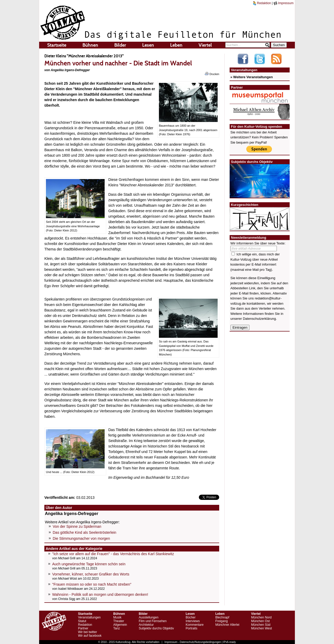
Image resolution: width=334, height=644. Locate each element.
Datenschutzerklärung (259, 319)
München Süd (261, 625)
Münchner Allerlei (227, 625)
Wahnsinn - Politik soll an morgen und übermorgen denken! (100, 594)
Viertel (205, 45)
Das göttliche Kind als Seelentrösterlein (85, 532)
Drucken (212, 74)
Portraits (191, 628)
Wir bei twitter (88, 632)
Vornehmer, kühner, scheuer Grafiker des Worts (91, 574)
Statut (82, 621)
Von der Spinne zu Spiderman (77, 526)
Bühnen (90, 45)
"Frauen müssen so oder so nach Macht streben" (92, 584)
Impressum (284, 3)
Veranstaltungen (89, 617)
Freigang (221, 621)
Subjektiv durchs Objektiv (156, 628)
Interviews (193, 621)
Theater (119, 621)
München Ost (260, 621)
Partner (83, 628)
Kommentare (195, 625)
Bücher (190, 617)
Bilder (120, 45)
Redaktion (262, 3)
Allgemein (120, 625)
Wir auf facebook (90, 636)
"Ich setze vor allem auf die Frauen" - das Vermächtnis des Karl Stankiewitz (113, 554)
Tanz (117, 628)
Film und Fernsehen (153, 621)
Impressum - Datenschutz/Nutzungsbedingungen (193, 642)
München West (261, 628)
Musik (117, 617)
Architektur (146, 625)
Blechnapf (222, 617)
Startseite (57, 45)
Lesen (148, 45)
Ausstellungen (149, 617)
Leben (176, 45)
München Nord (261, 617)
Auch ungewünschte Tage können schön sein (89, 564)
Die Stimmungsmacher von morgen (81, 538)
